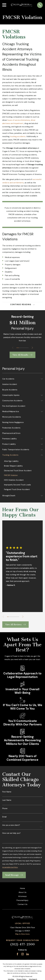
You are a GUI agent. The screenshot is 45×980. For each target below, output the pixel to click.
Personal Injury (22, 900)
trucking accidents (18, 136)
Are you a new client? (11, 825)
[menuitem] (21, 379)
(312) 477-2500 (22, 944)
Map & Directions (22, 934)
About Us (22, 892)
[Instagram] (22, 954)
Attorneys (22, 896)
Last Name (7, 800)
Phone (5, 809)
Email (4, 817)
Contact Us (22, 904)
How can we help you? (11, 833)
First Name (7, 792)
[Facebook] (17, 954)
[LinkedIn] (28, 954)
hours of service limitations (19, 120)
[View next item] (32, 348)
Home (22, 888)
